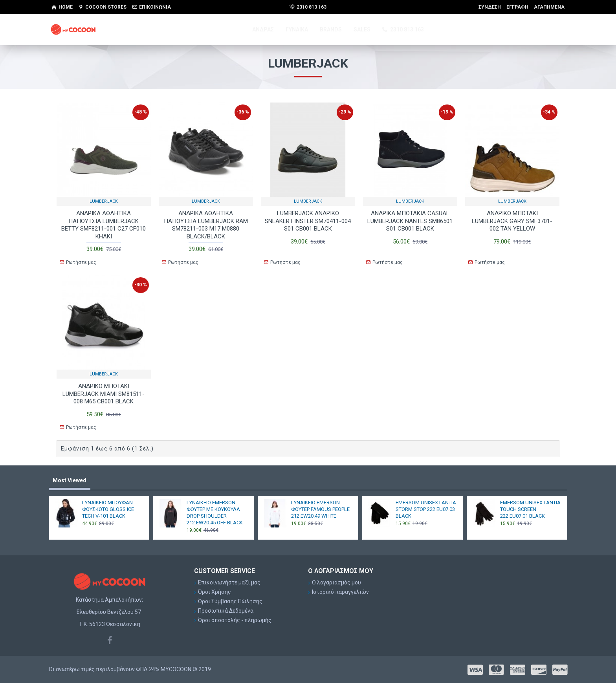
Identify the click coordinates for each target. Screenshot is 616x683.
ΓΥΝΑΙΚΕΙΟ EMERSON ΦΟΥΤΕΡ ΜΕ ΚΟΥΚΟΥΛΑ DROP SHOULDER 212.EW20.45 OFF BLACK (215, 513)
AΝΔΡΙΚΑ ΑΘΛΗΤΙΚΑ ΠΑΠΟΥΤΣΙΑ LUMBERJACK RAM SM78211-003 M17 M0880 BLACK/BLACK (206, 225)
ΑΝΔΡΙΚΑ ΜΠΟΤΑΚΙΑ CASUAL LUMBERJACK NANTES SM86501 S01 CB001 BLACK (410, 221)
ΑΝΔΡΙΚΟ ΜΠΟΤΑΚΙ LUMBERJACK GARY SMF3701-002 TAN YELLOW (512, 221)
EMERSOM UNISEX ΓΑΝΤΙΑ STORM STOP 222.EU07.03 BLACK (426, 509)
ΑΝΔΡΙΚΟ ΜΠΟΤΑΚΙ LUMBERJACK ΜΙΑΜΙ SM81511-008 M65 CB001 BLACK (104, 394)
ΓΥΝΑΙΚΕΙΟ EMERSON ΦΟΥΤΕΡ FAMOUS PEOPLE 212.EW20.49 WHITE (320, 509)
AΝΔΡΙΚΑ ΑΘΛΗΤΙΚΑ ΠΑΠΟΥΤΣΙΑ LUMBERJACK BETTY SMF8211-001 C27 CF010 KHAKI (104, 225)
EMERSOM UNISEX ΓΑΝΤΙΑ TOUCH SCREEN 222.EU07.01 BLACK (530, 509)
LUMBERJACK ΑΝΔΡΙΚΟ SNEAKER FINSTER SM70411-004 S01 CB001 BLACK (308, 221)
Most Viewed (70, 480)
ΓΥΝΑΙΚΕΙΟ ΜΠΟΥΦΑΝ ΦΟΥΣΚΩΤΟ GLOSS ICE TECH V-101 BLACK (108, 509)
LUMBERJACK (104, 201)
